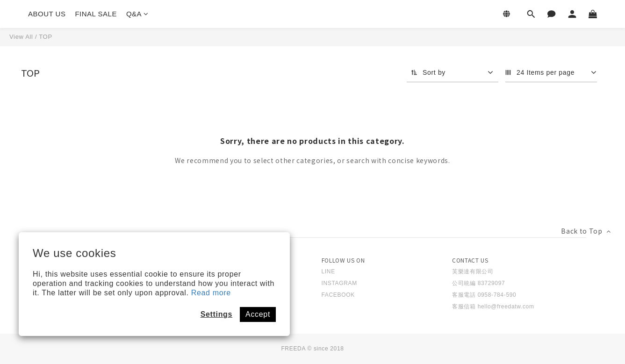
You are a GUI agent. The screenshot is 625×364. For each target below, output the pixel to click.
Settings (216, 314)
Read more (211, 293)
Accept (258, 314)
